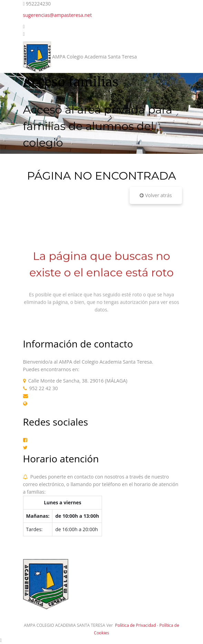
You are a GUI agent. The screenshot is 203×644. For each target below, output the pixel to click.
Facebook (40, 440)
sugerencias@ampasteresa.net (58, 15)
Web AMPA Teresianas (55, 403)
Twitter (38, 447)
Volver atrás (156, 195)
